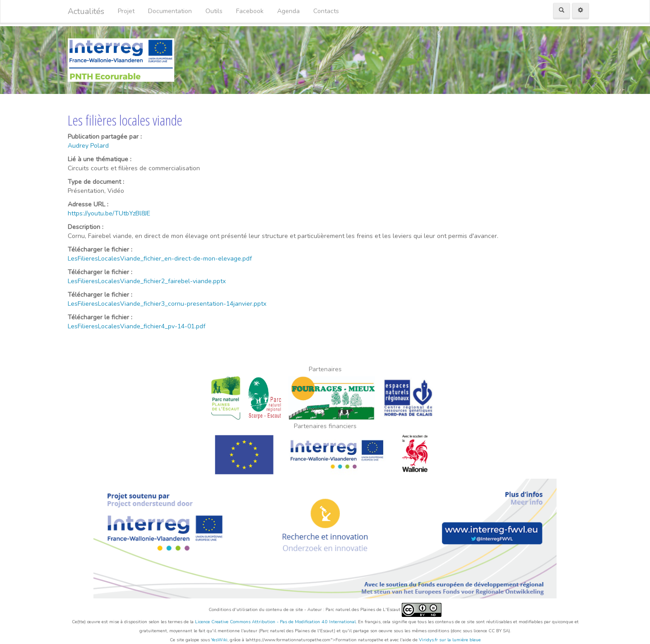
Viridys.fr (428, 640)
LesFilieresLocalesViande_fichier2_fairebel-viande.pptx (147, 281)
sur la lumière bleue (460, 640)
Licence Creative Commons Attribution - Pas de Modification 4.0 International (275, 622)
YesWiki (219, 640)
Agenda (288, 11)
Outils (214, 11)
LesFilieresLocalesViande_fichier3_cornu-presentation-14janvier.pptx (167, 304)
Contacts (326, 11)
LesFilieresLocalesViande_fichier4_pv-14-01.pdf (137, 326)
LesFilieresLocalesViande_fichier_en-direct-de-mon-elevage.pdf (160, 259)
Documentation (170, 11)
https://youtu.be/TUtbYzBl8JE (109, 213)
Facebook (250, 11)
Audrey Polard (88, 146)
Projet (126, 11)
